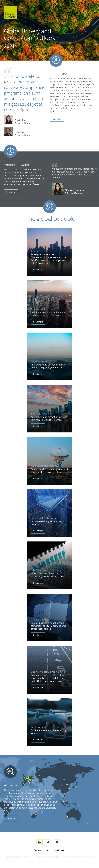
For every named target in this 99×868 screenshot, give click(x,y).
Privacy (49, 850)
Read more (57, 119)
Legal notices (60, 850)
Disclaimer (38, 850)
